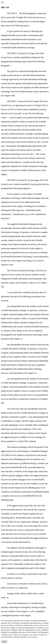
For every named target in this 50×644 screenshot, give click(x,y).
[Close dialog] (3, 2)
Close (4, 642)
